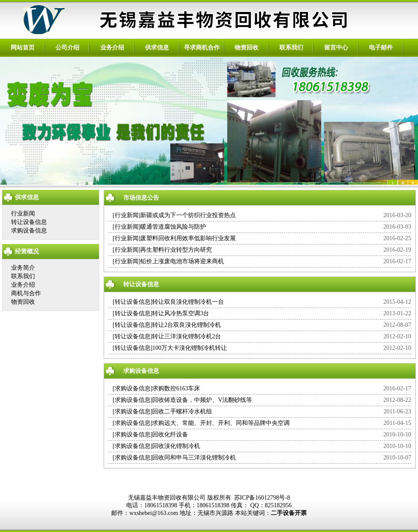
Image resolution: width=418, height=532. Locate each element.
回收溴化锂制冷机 (176, 446)
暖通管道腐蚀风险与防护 (173, 227)
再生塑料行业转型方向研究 (176, 250)
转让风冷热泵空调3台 (181, 313)
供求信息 (157, 48)
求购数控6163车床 (176, 388)
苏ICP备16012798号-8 (262, 498)
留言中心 (336, 48)
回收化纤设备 (170, 435)
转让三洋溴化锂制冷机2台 (187, 336)
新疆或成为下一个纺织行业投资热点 (188, 215)
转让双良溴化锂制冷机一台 (188, 302)
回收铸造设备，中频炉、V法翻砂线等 (202, 400)
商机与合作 (26, 293)
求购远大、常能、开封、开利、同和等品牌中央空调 (221, 423)
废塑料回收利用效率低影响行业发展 (188, 238)
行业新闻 (23, 214)
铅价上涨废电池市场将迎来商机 (182, 261)
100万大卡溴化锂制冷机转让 (190, 348)
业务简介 (23, 268)
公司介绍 (67, 48)
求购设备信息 (29, 231)
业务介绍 (112, 48)
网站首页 (23, 48)
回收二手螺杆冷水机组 (182, 411)
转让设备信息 (29, 222)
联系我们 (291, 48)
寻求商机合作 (202, 48)
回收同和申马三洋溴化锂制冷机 (194, 458)
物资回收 (247, 48)
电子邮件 (381, 48)
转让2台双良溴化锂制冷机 (187, 325)
